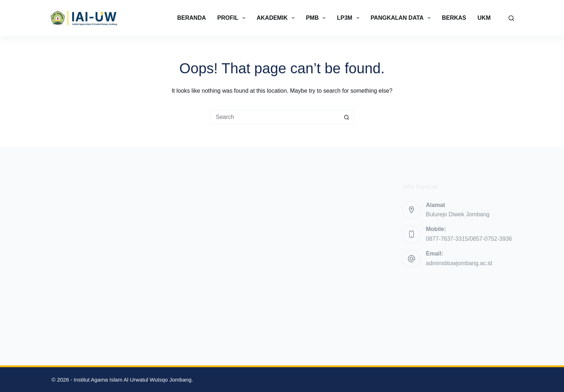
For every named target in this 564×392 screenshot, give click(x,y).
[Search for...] (275, 117)
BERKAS (454, 18)
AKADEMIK (277, 18)
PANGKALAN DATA (402, 18)
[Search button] (347, 117)
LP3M (350, 18)
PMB (317, 18)
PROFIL (233, 18)
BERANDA (192, 18)
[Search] (511, 18)
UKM (484, 18)
